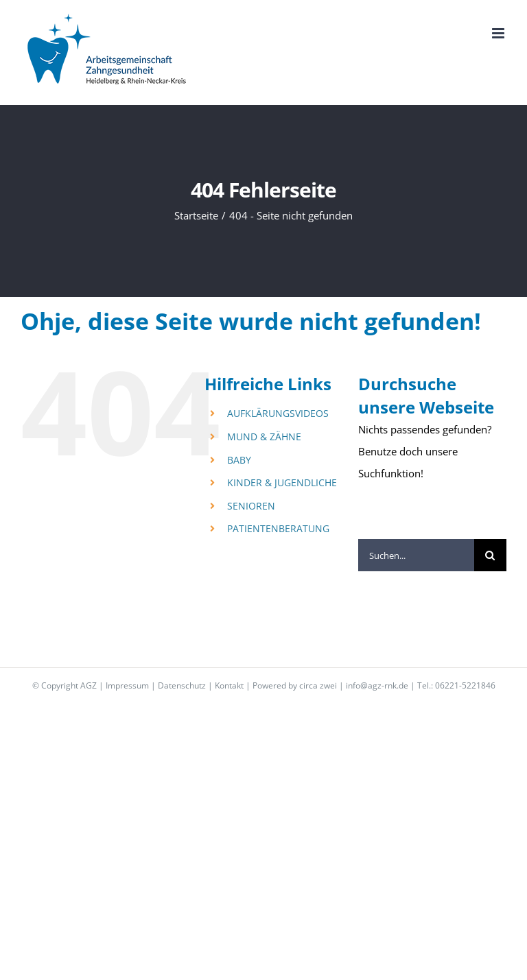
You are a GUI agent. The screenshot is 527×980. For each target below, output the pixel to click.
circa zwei (318, 685)
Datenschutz (182, 685)
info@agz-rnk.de (377, 685)
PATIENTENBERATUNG (278, 528)
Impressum (127, 685)
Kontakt (229, 685)
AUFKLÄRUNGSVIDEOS (278, 413)
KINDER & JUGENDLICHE (282, 482)
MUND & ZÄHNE (264, 437)
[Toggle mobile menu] (499, 33)
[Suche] (490, 555)
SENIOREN (251, 506)
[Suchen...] (416, 555)
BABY (239, 460)
